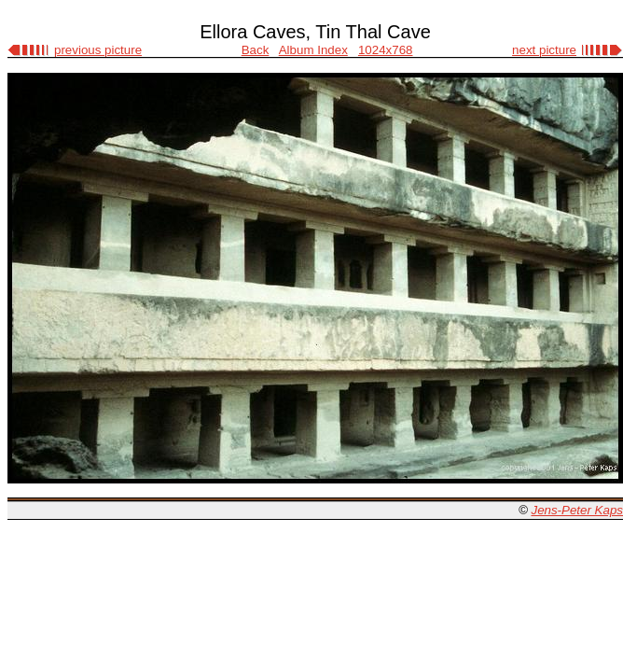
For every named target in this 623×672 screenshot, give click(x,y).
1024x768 (386, 50)
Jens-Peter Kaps (577, 510)
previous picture (98, 50)
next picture (544, 50)
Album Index (313, 50)
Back (256, 50)
